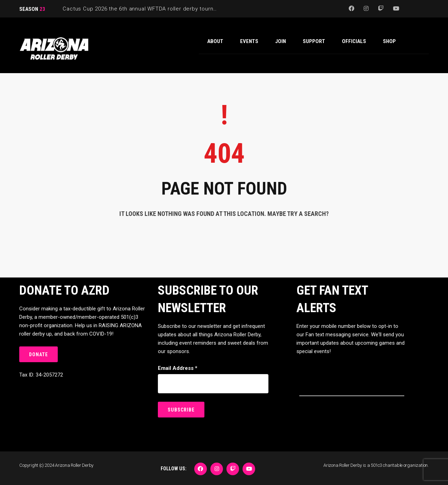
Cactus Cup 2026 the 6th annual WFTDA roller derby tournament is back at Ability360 (173, 9)
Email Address (178, 368)
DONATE (38, 354)
